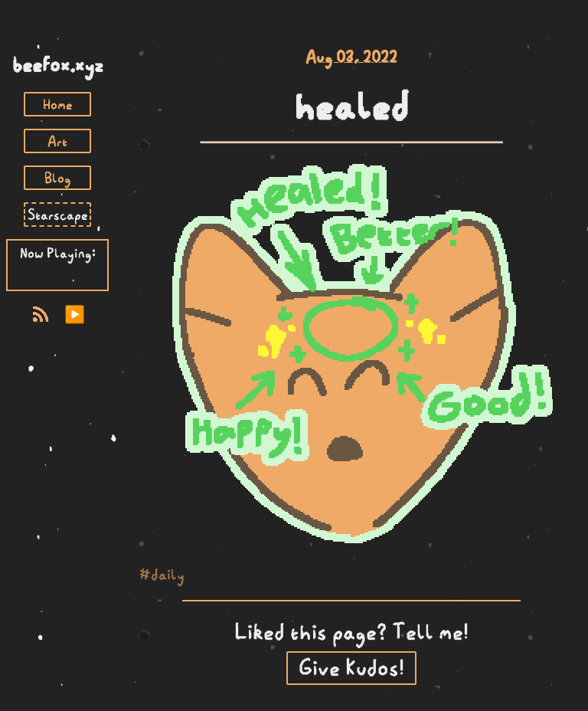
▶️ (75, 315)
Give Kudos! (351, 668)
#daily (162, 575)
